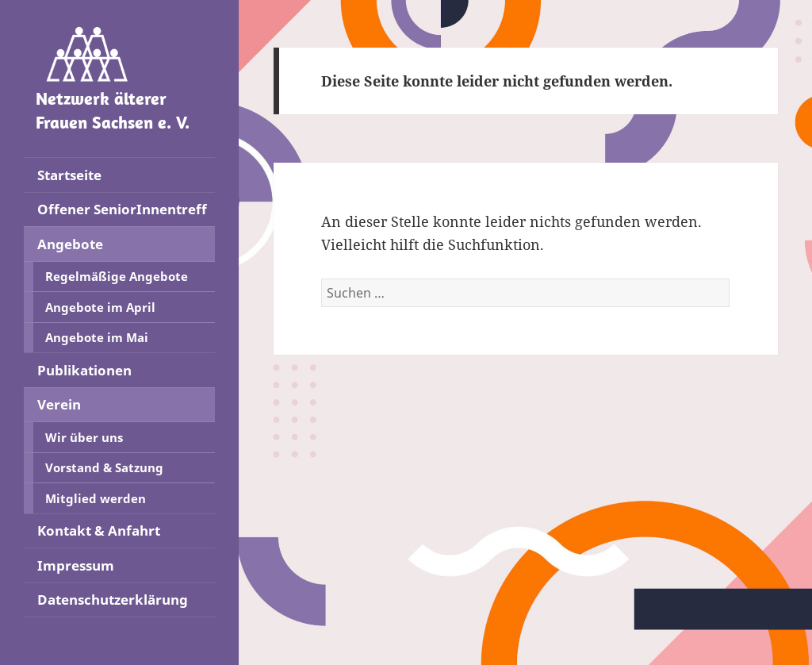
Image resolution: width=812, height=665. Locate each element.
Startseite (69, 175)
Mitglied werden (96, 498)
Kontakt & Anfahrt (99, 530)
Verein (59, 404)
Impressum (76, 565)
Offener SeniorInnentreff (122, 209)
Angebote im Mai (97, 337)
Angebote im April (100, 307)
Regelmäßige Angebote (117, 276)
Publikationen (84, 370)
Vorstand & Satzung (104, 467)
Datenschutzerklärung (113, 600)
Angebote (70, 244)
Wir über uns (84, 437)
